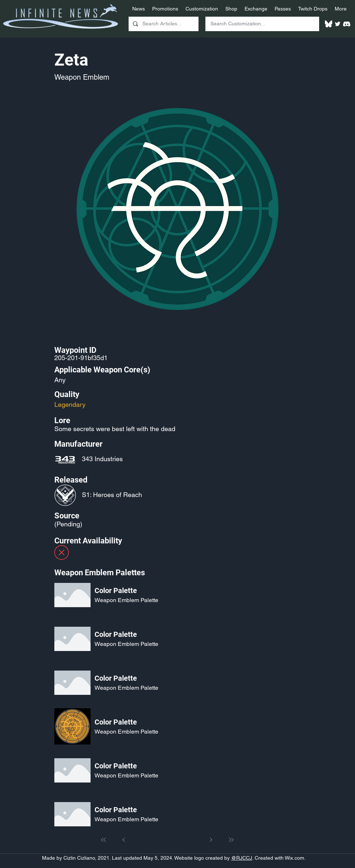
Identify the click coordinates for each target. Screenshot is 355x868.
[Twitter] (338, 24)
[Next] (211, 840)
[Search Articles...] (163, 24)
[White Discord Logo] (347, 24)
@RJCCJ (242, 858)
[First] (104, 840)
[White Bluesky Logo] (329, 24)
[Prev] (124, 840)
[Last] (231, 840)
